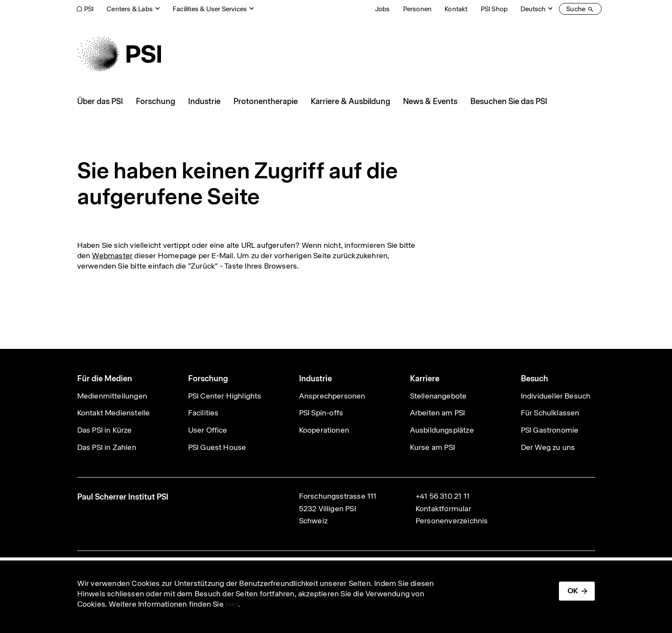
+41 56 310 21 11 (443, 496)
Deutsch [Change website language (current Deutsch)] (533, 9)
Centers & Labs (130, 9)
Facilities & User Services (210, 9)
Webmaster (112, 256)
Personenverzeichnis (452, 521)
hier (232, 604)
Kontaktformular (443, 509)
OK (573, 591)
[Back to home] (119, 54)
